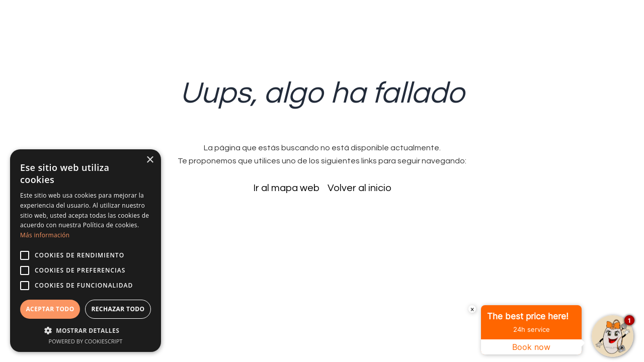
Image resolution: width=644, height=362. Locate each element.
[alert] (86, 251)
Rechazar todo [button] (118, 309)
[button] (86, 330)
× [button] (150, 160)
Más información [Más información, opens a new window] (45, 235)
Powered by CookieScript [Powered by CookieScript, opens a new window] (86, 341)
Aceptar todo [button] (50, 309)
